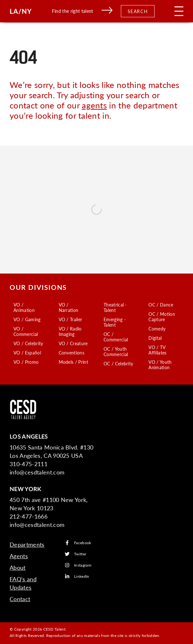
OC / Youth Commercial (116, 351)
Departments (27, 544)
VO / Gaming (27, 319)
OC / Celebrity (118, 363)
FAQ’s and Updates (23, 583)
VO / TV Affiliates (157, 350)
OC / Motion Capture (162, 317)
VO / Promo (26, 362)
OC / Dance (161, 305)
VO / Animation (24, 307)
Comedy (157, 329)
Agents (19, 556)
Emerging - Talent (115, 322)
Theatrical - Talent (115, 307)
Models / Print (73, 362)
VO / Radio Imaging (70, 331)
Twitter (76, 554)
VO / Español (27, 353)
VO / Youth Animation (160, 365)
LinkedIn (77, 576)
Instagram (78, 565)
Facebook (78, 543)
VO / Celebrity (28, 343)
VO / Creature (73, 343)
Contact (20, 599)
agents (94, 105)
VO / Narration (69, 307)
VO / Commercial (26, 331)
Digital (155, 338)
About (18, 567)
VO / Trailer (71, 319)
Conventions (72, 353)
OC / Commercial (116, 337)
